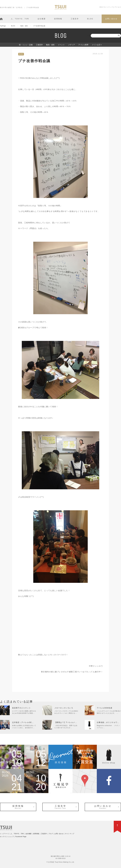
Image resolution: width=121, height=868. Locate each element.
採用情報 (58, 19)
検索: (88, 36)
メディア (72, 45)
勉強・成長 (50, 45)
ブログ (51, 834)
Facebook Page (21, 837)
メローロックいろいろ (64, 708)
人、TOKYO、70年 (20, 19)
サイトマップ (108, 7)
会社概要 (42, 19)
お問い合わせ (111, 19)
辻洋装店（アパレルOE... (23, 722)
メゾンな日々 (97, 45)
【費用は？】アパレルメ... (66, 722)
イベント (61, 45)
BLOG (90, 19)
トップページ (5, 834)
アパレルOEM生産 (105, 708)
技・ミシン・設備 (26, 45)
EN (101, 7)
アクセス (118, 7)
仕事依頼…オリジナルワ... (108, 722)
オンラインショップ (7, 837)
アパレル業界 (83, 45)
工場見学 (75, 19)
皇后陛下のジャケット (21, 708)
